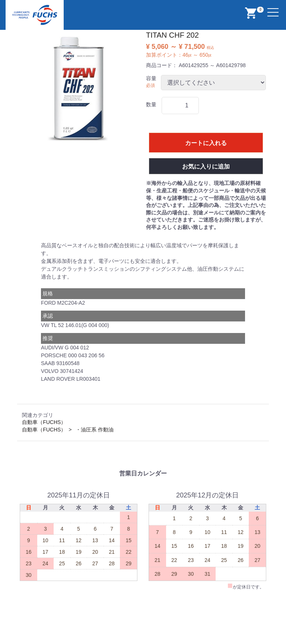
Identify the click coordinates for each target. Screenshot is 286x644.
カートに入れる (206, 143)
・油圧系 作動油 (95, 430)
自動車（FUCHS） (44, 422)
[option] (80, 89)
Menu (274, 8)
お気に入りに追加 (206, 167)
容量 (151, 78)
